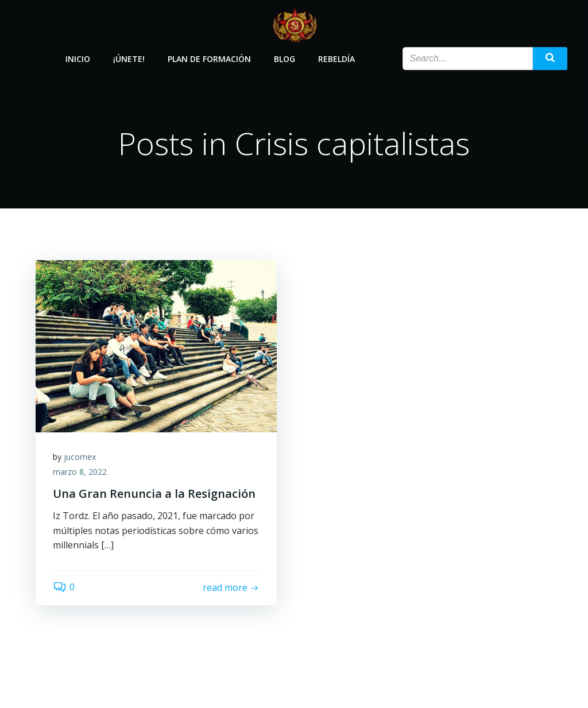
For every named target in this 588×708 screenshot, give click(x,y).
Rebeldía (336, 59)
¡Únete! (129, 59)
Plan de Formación (209, 59)
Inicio (78, 59)
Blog (285, 59)
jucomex (80, 457)
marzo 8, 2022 (80, 472)
